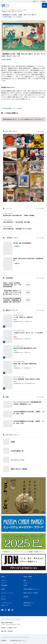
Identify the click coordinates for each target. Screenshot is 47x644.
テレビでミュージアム (18, 460)
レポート (4, 580)
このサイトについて (7, 603)
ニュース (4, 583)
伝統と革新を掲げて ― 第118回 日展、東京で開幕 (17, 222)
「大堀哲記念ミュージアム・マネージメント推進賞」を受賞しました (22, 552)
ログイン (4, 597)
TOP (2, 10)
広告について (5, 605)
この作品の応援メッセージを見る (12, 17)
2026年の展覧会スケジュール (31, 589)
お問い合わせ (27, 605)
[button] (10, 141)
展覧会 (3, 577)
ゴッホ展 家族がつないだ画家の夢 (23, 317)
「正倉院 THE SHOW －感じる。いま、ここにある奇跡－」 (28, 334)
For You (3, 599)
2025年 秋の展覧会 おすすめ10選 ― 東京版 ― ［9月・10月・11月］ (29, 422)
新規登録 (26, 597)
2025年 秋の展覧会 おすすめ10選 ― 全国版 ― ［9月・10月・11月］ (29, 413)
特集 (25, 580)
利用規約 (4, 641)
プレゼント (27, 583)
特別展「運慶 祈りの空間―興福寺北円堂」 (25, 364)
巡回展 (13, 442)
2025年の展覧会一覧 (17, 451)
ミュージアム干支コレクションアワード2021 (16, 10)
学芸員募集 (4, 585)
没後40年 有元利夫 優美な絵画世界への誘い (25, 348)
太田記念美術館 (6, 59)
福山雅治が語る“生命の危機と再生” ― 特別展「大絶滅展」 (19, 215)
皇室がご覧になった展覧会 (19, 469)
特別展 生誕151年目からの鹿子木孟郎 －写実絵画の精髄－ (28, 259)
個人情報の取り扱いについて (18, 641)
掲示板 (25, 585)
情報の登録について (29, 603)
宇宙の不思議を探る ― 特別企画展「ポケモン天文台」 (18, 229)
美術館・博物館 (28, 577)
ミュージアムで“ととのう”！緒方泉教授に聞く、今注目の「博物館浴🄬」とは (28, 403)
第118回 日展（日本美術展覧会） (23, 243)
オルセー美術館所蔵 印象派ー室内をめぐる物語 (26, 379)
